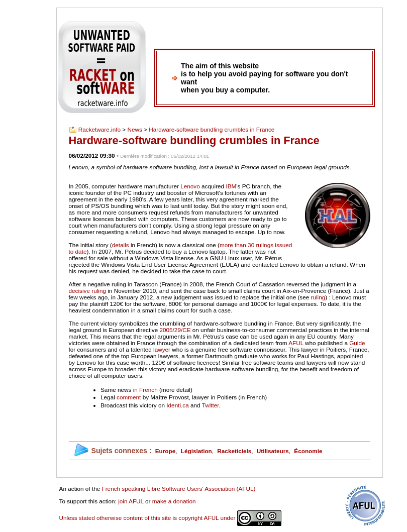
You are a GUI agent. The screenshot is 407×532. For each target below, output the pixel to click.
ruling (318, 297)
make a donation (174, 501)
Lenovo (190, 186)
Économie (308, 451)
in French (145, 390)
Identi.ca (177, 405)
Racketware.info (99, 130)
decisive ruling (87, 291)
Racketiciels (234, 451)
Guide (357, 343)
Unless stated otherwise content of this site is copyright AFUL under (170, 518)
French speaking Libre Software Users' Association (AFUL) (179, 489)
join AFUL (131, 501)
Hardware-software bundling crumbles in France (212, 130)
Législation (196, 451)
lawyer (162, 349)
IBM (231, 186)
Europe (165, 451)
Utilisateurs (273, 451)
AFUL (296, 343)
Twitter (211, 405)
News (134, 130)
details (121, 245)
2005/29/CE (175, 330)
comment (129, 397)
